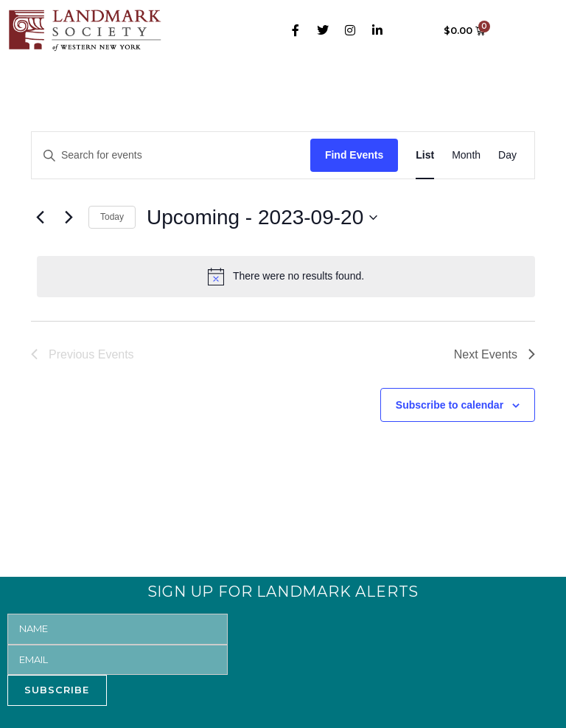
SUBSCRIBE (57, 690)
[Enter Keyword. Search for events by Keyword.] (171, 155)
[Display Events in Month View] (466, 155)
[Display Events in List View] (425, 155)
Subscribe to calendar (450, 405)
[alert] (286, 277)
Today (112, 217)
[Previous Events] (40, 218)
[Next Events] (69, 218)
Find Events (354, 155)
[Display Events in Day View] (507, 155)
